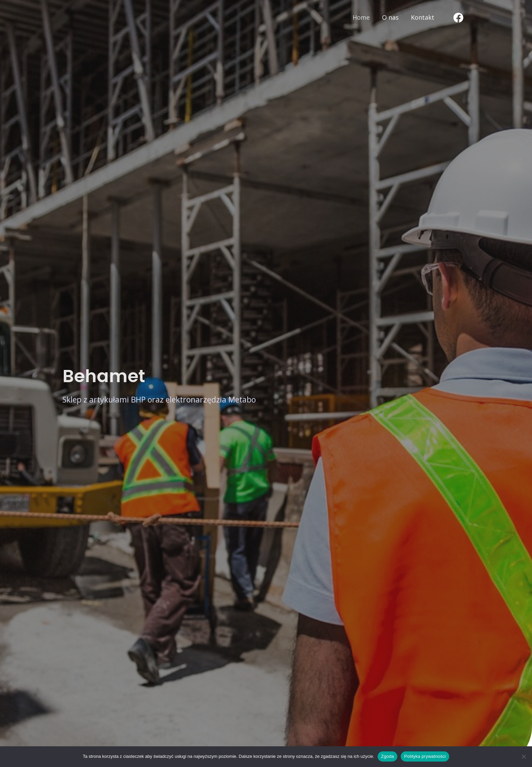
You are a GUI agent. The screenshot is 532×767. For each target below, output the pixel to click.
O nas (390, 17)
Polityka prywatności (425, 756)
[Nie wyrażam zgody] (524, 756)
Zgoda (387, 756)
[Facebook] (458, 18)
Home (361, 17)
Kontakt (423, 17)
